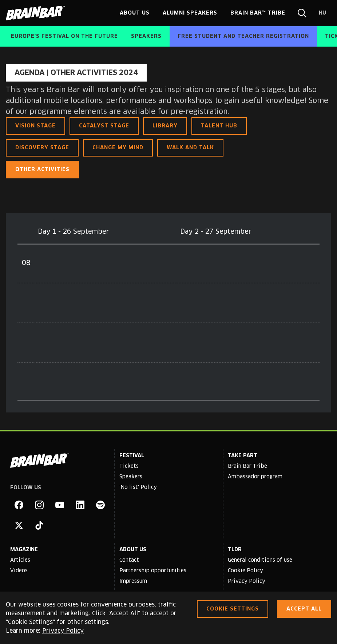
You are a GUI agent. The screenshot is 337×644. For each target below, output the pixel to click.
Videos (19, 571)
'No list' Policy (138, 487)
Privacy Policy (247, 581)
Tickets (129, 466)
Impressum (133, 581)
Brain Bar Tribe (247, 466)
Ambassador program (255, 477)
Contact (129, 560)
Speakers (131, 477)
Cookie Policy (245, 571)
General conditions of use (260, 560)
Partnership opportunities (153, 571)
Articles (20, 560)
